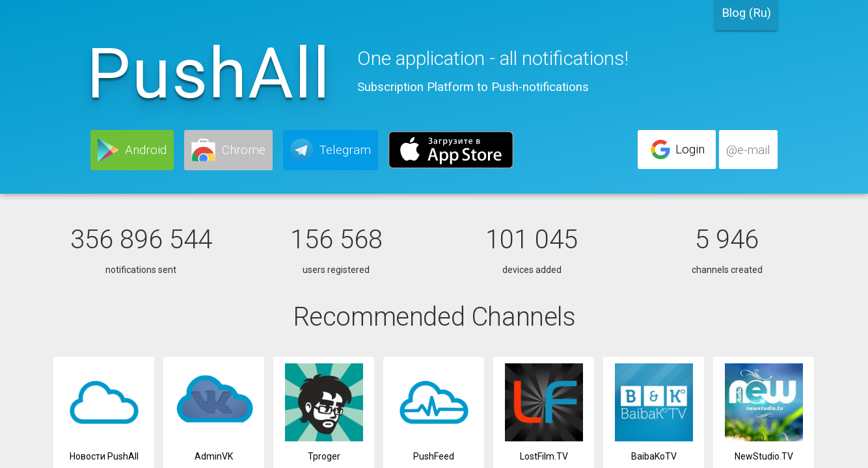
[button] (132, 150)
